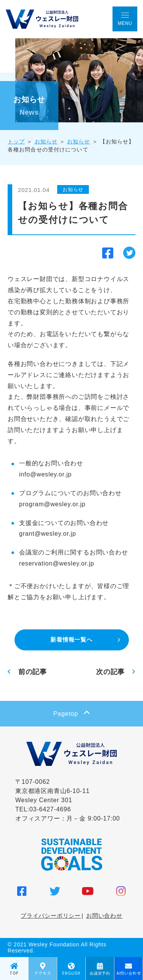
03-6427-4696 (50, 809)
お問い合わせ (104, 916)
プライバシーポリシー (51, 916)
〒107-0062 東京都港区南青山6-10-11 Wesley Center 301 (52, 791)
